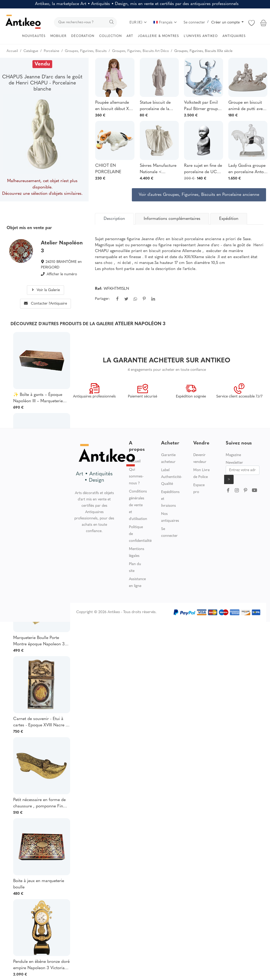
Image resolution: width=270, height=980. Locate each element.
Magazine (233, 455)
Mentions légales (137, 553)
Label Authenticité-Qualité (172, 477)
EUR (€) (138, 23)
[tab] (114, 219)
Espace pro (199, 489)
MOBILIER (58, 36)
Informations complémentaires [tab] (172, 219)
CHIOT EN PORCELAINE (108, 169)
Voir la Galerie (45, 290)
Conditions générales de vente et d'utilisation (138, 505)
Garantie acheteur (168, 459)
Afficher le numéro (62, 274)
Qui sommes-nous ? (136, 477)
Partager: (102, 299)
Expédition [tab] (229, 219)
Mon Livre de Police (201, 474)
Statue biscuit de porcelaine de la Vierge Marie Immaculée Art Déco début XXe (159, 106)
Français (165, 23)
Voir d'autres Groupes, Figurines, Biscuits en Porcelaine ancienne (199, 195)
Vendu (42, 64)
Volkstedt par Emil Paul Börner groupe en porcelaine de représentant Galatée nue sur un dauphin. (203, 106)
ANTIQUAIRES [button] (234, 36)
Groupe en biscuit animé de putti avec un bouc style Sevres (247, 106)
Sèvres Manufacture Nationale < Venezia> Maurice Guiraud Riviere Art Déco (158, 169)
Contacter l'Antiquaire (45, 304)
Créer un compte (226, 23)
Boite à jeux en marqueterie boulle (39, 884)
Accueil (135, 461)
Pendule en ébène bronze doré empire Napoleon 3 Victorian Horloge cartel (41, 965)
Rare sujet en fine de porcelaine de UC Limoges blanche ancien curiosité (203, 169)
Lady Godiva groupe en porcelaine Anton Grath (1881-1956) (247, 169)
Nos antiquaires (170, 517)
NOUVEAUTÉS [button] (34, 36)
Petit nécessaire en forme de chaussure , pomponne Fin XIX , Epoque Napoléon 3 (39, 804)
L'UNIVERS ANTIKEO (201, 36)
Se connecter (194, 23)
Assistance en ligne (137, 583)
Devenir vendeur (200, 459)
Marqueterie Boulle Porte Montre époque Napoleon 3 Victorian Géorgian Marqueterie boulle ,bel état (39, 642)
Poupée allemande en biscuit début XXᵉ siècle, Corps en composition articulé (114, 106)
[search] (85, 22)
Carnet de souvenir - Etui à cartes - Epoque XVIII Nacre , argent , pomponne (40, 723)
